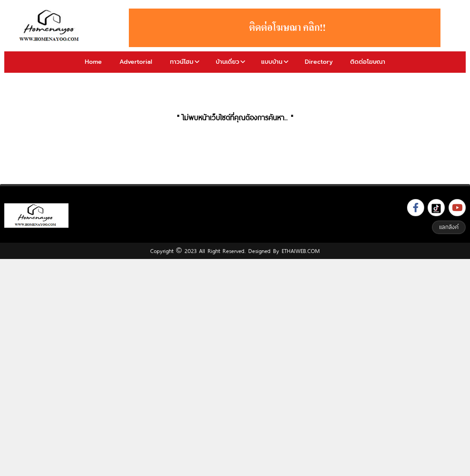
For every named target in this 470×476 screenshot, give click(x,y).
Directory (319, 62)
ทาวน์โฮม (182, 62)
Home (93, 62)
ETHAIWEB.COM (301, 251)
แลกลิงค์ (449, 227)
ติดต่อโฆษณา (368, 62)
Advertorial (136, 62)
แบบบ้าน (272, 62)
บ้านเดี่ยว (228, 62)
